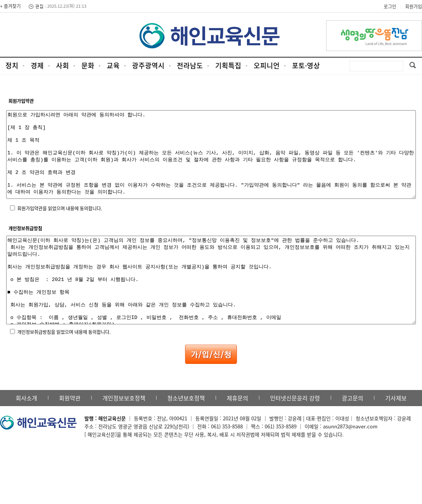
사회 (63, 65)
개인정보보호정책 (124, 433)
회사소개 (26, 433)
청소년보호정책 (186, 433)
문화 (88, 65)
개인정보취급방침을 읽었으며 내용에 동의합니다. (64, 367)
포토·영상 (306, 65)
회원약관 (70, 433)
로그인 (390, 7)
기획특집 (228, 65)
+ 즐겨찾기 (10, 6)
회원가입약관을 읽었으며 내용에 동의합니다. (60, 226)
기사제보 (396, 433)
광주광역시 (148, 65)
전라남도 (190, 65)
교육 (113, 65)
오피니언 (267, 65)
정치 (12, 65)
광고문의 (353, 433)
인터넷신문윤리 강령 (295, 433)
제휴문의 (237, 433)
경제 (37, 65)
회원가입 (414, 7)
